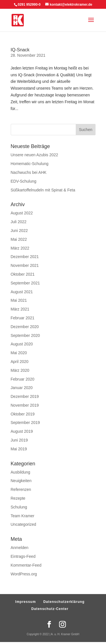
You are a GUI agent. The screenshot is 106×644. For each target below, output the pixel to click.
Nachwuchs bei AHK (29, 172)
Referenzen (21, 489)
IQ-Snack (20, 50)
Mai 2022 (19, 239)
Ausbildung (20, 472)
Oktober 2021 (23, 274)
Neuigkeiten (21, 481)
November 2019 (25, 405)
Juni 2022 (19, 231)
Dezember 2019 (25, 396)
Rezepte (18, 498)
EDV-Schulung (24, 181)
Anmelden (20, 548)
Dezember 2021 (25, 257)
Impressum (26, 602)
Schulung (19, 507)
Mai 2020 (19, 353)
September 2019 (25, 423)
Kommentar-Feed (26, 565)
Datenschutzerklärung (64, 602)
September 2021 (25, 283)
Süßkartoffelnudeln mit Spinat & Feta (43, 190)
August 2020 (22, 344)
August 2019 (22, 431)
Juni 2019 (19, 440)
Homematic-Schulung (30, 164)
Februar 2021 (23, 318)
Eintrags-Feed (23, 556)
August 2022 (22, 213)
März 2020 (20, 370)
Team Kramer (23, 516)
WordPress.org (24, 574)
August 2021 (22, 292)
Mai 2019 (19, 449)
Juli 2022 (19, 222)
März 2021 (20, 309)
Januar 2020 (22, 388)
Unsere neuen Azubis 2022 (34, 155)
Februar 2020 (23, 379)
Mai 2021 (19, 300)
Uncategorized (23, 524)
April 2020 (20, 362)
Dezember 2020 (25, 327)
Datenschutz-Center (50, 609)
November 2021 (25, 265)
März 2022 (20, 248)
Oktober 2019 (23, 414)
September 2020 (25, 335)
